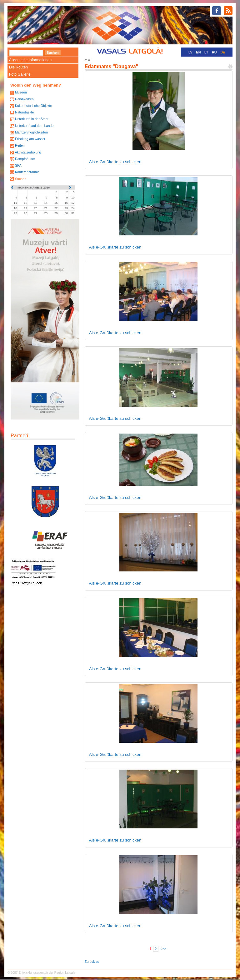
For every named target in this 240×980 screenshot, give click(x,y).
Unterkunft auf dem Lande (34, 126)
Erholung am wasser (30, 139)
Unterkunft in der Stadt (32, 119)
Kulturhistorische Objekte (33, 106)
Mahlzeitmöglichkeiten (31, 132)
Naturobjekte (24, 112)
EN (199, 52)
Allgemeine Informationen (30, 60)
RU (214, 52)
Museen (21, 92)
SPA (18, 165)
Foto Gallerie (20, 74)
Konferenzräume (27, 172)
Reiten (20, 145)
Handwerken (24, 99)
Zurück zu (92, 962)
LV (190, 52)
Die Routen (18, 67)
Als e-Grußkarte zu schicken (115, 162)
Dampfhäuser (25, 159)
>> (164, 949)
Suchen (21, 179)
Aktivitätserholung (28, 152)
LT (206, 52)
